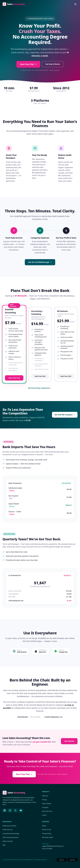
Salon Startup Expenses (11, 837)
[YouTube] (21, 810)
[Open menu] (75, 4)
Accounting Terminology (11, 834)
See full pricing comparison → (40, 388)
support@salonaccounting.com (53, 846)
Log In (44, 815)
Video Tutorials (8, 841)
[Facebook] (5, 810)
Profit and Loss (8, 830)
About (44, 826)
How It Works (47, 804)
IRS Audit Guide (47, 837)
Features (45, 796)
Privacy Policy (47, 834)
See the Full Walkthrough (40, 262)
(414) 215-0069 (47, 849)
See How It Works (53, 64)
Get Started (69, 741)
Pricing (44, 800)
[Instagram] (10, 810)
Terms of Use (47, 830)
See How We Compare (65, 415)
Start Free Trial (28, 64)
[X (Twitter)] (15, 810)
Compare (45, 807)
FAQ (4, 845)
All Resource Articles (9, 826)
